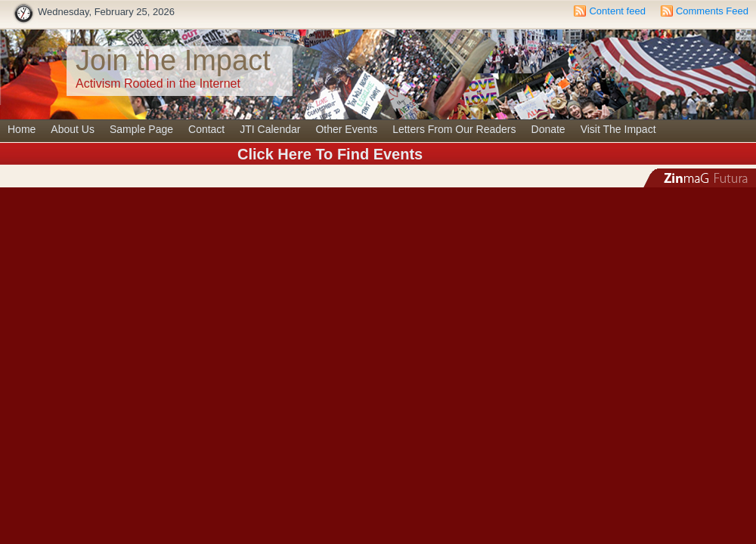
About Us (73, 129)
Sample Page (141, 129)
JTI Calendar (270, 129)
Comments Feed (712, 11)
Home (22, 129)
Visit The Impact (618, 129)
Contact (206, 129)
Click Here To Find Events (330, 154)
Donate (548, 129)
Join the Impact (173, 60)
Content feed (617, 11)
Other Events (346, 129)
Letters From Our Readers (454, 129)
